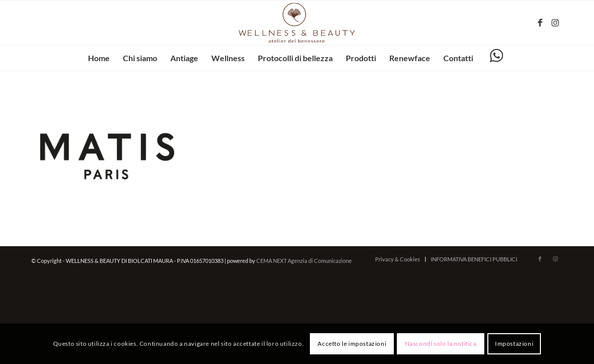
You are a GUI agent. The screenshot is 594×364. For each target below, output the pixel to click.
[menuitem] (99, 58)
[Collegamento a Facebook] (540, 23)
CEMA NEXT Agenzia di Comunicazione (304, 261)
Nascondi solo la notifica (441, 344)
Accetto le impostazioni (352, 344)
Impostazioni (514, 344)
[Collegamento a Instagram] (555, 23)
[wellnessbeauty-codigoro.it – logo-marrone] (297, 23)
